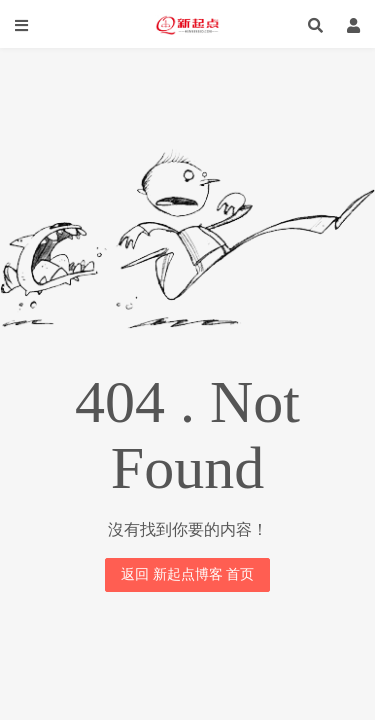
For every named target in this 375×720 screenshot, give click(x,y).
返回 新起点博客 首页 (187, 574)
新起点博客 (187, 25)
